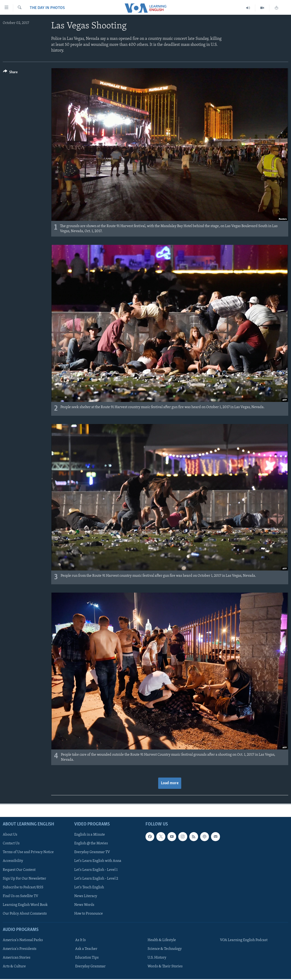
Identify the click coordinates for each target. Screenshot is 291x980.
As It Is (80, 940)
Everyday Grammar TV (92, 852)
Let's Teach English (89, 887)
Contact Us (11, 844)
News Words (84, 905)
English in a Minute (90, 835)
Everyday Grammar (90, 967)
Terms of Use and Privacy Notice (28, 852)
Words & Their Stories (165, 967)
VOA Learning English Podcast (244, 940)
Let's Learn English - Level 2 (96, 879)
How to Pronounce (89, 914)
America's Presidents (20, 949)
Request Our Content (19, 870)
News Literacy (86, 896)
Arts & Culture (14, 967)
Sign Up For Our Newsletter (24, 879)
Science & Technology (165, 949)
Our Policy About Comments (25, 914)
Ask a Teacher (86, 949)
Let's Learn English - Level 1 (96, 870)
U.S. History (157, 958)
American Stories (17, 958)
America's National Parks (23, 940)
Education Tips (87, 958)
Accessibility (13, 861)
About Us (10, 835)
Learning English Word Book (25, 905)
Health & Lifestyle (162, 940)
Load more (170, 783)
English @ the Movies (91, 844)
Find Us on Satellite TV (21, 896)
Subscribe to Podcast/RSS (23, 887)
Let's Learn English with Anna (98, 861)
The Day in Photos (47, 8)
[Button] (10, 73)
